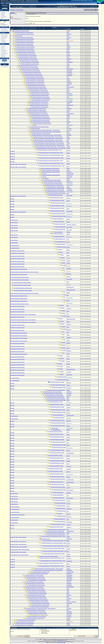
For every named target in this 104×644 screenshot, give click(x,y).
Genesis (69, 133)
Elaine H (69, 430)
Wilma (35, 125)
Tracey (68, 485)
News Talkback (13, 10)
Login (2, 3)
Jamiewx (69, 232)
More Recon (3, 40)
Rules (72, 7)
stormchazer (69, 230)
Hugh (68, 42)
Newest (5, 29)
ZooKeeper (13, 13)
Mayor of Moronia (70, 87)
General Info (3, 46)
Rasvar (68, 390)
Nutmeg (68, 367)
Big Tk (68, 161)
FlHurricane (5, 5)
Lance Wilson (70, 177)
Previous (86, 10)
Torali (68, 32)
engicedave (69, 82)
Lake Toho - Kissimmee (71, 225)
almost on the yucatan (35, 129)
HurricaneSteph (70, 69)
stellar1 (68, 201)
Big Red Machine (70, 287)
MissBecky (69, 269)
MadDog (69, 343)
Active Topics (72, 6)
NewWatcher (69, 70)
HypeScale (2, 24)
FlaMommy (69, 34)
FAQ (69, 7)
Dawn (68, 253)
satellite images (55, 428)
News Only (3, 14)
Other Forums (63, 6)
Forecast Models (4, 38)
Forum (2, 29)
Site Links (3, 47)
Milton (74, 3)
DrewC (68, 168)
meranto (69, 80)
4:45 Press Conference (58, 232)
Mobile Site (3, 56)
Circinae (69, 514)
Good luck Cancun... (19, 36)
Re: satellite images (56, 430)
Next (93, 10)
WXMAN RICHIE (70, 173)
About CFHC (3, 55)
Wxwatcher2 (69, 612)
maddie (68, 61)
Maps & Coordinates (5, 35)
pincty (68, 140)
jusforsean (69, 383)
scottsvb (69, 104)
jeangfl (68, 440)
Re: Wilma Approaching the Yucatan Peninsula (24, 32)
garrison (69, 556)
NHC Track (44, 174)
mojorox (68, 143)
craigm (68, 64)
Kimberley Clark (70, 105)
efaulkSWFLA (70, 94)
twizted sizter (69, 613)
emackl (68, 66)
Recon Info (3, 39)
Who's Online (65, 7)
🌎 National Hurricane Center (5, 64)
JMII (68, 77)
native (68, 57)
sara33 (68, 335)
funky (68, 36)
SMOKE (69, 625)
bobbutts (69, 56)
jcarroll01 (69, 122)
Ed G (68, 607)
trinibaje (68, 178)
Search (2, 18)
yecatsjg (69, 47)
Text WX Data (4, 52)
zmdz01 (68, 117)
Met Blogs (3, 15)
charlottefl (69, 469)
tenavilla (69, 261)
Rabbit (68, 541)
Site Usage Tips (4, 50)
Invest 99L (44, 177)
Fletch (68, 209)
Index (90, 10)
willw (68, 142)
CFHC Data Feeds (4, 53)
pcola (68, 39)
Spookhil (69, 407)
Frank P (68, 623)
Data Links (3, 49)
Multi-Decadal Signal (71, 290)
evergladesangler (70, 114)
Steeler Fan (69, 392)
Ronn (68, 552)
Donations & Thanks (5, 31)
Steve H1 (69, 277)
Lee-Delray (69, 130)
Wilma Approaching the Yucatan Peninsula (21, 31)
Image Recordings (4, 36)
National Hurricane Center (61, 643)
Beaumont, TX (70, 175)
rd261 (68, 311)
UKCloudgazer (70, 62)
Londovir (69, 110)
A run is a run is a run (45, 539)
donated (47, 642)
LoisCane (69, 525)
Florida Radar (4, 42)
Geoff (68, 89)
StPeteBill (69, 324)
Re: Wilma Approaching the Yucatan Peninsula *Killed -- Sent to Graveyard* (45, 130)
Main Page (3, 12)
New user (60, 7)
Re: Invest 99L (46, 178)
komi (68, 193)
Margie (68, 187)
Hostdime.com (60, 640)
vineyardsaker (70, 74)
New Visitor (9, 3)
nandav (68, 219)
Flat (96, 10)
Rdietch (68, 52)
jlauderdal (69, 421)
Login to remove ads (5, 67)
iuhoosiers (69, 37)
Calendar (75, 7)
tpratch (68, 49)
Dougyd (68, 46)
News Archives (4, 17)
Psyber (68, 90)
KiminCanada (70, 102)
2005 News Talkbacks (20, 10)
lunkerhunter (69, 375)
